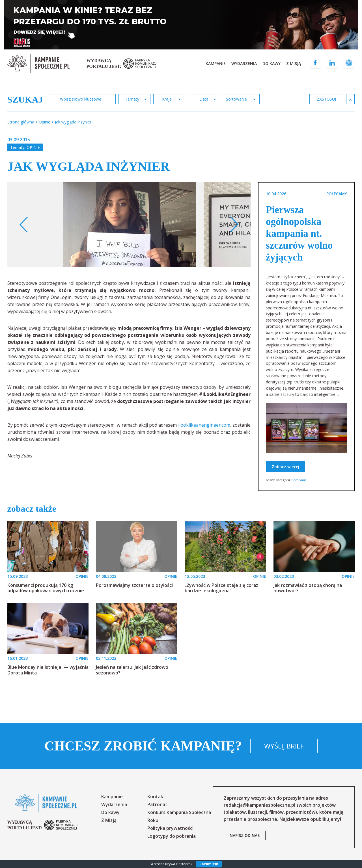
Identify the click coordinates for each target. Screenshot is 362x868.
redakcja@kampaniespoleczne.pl (259, 805)
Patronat (157, 804)
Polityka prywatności (170, 828)
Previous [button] (24, 225)
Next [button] (234, 225)
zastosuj (326, 99)
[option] (129, 225)
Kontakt (156, 797)
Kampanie (216, 63)
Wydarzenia (244, 63)
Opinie (33, 147)
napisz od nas (245, 835)
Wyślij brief (284, 746)
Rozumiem (209, 864)
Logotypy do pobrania (172, 836)
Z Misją (294, 63)
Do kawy (271, 63)
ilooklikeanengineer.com (204, 425)
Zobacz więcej (285, 467)
